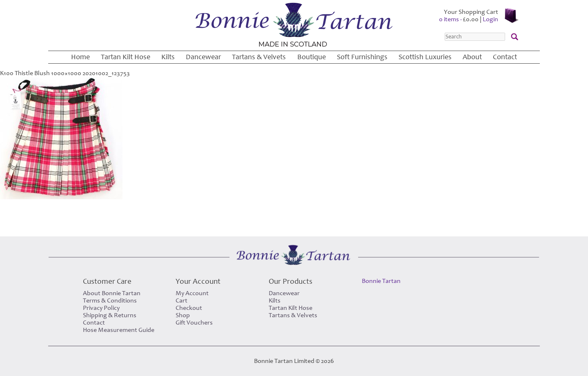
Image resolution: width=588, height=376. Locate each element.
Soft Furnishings (362, 57)
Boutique (312, 57)
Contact (505, 57)
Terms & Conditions (110, 300)
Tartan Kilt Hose (126, 57)
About (472, 57)
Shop (183, 315)
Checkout (189, 308)
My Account (192, 293)
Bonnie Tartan (381, 281)
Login (490, 19)
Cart (182, 300)
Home (80, 57)
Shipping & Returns (110, 315)
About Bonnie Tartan (112, 293)
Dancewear (203, 57)
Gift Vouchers (194, 323)
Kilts (168, 57)
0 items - (459, 19)
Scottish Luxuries (425, 57)
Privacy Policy (101, 308)
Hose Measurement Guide (119, 330)
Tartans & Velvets (259, 57)
